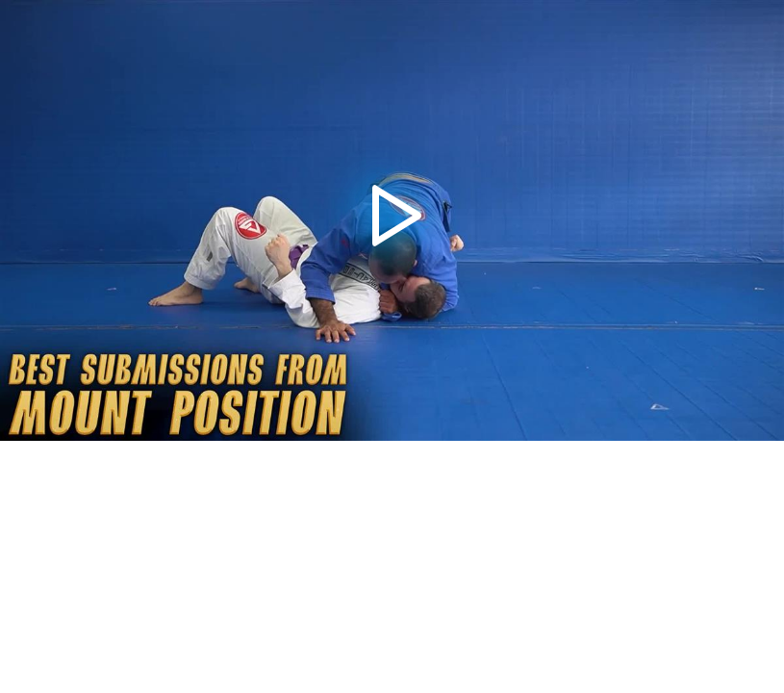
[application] (392, 220)
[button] (392, 220)
